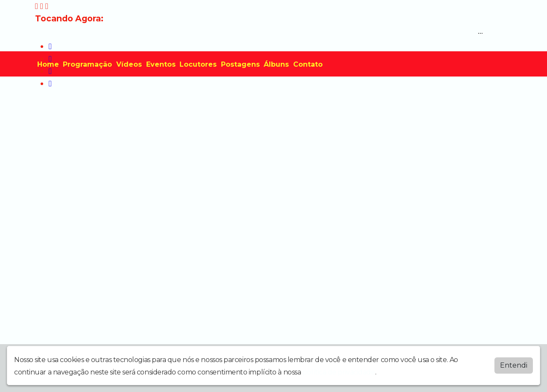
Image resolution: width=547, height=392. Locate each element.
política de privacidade (339, 372)
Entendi (514, 365)
